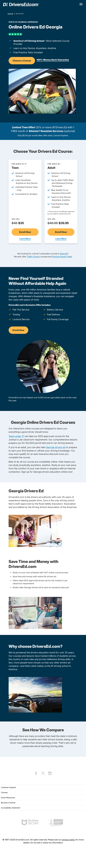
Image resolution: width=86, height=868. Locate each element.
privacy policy (69, 840)
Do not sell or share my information (47, 843)
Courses (4, 792)
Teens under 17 (16, 436)
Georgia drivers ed (56, 447)
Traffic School (33, 257)
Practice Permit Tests (62, 257)
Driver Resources (8, 798)
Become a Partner (8, 803)
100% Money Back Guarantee (53, 60)
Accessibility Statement (11, 808)
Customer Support (8, 787)
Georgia (10, 14)
